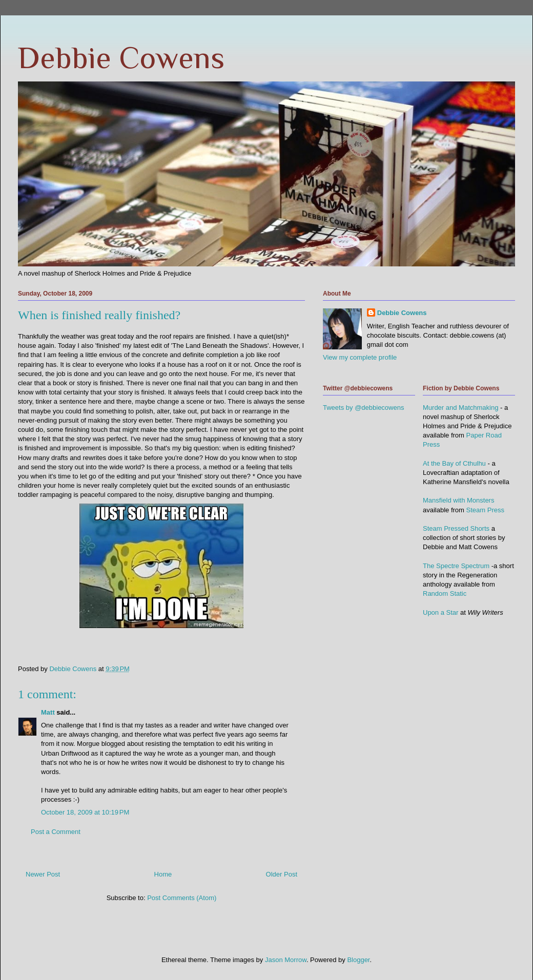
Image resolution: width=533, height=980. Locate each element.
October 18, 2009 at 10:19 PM (85, 812)
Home (163, 874)
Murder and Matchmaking (460, 408)
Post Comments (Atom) (182, 898)
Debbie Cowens (121, 58)
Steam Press (485, 510)
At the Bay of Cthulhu (454, 463)
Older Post (282, 874)
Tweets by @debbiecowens (363, 408)
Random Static (445, 593)
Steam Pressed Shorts (456, 528)
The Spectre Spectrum (456, 566)
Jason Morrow (286, 960)
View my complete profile (360, 357)
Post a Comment (56, 832)
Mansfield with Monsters (458, 500)
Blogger (358, 960)
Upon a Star (440, 612)
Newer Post (43, 874)
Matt (48, 712)
